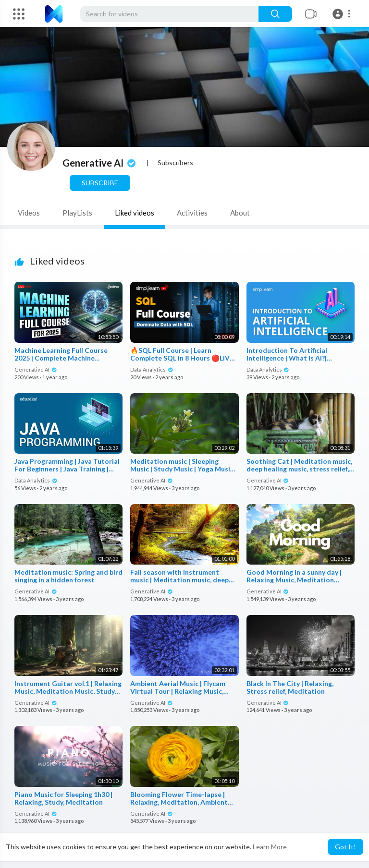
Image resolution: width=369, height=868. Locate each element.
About (240, 213)
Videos (29, 213)
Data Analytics (152, 369)
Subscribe (100, 183)
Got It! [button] (345, 847)
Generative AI (100, 163)
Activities (192, 213)
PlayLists (77, 213)
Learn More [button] (270, 847)
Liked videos (135, 213)
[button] (343, 14)
